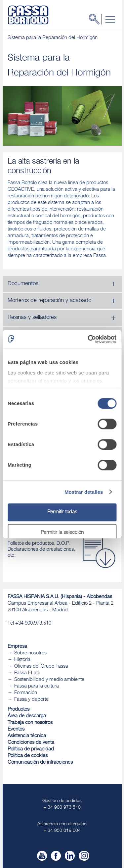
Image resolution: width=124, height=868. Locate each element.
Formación (26, 693)
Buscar (96, 19)
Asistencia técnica (27, 736)
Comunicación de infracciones (40, 763)
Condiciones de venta (31, 743)
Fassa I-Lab (27, 673)
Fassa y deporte (31, 700)
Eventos (16, 729)
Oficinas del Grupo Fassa (41, 666)
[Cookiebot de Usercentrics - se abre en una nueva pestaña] (88, 339)
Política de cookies (28, 756)
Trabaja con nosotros (30, 723)
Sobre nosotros (30, 653)
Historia (22, 660)
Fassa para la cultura (37, 686)
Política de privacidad (31, 749)
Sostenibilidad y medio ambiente (49, 680)
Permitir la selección (62, 533)
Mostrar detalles (84, 492)
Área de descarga (27, 716)
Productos (19, 710)
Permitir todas (62, 512)
